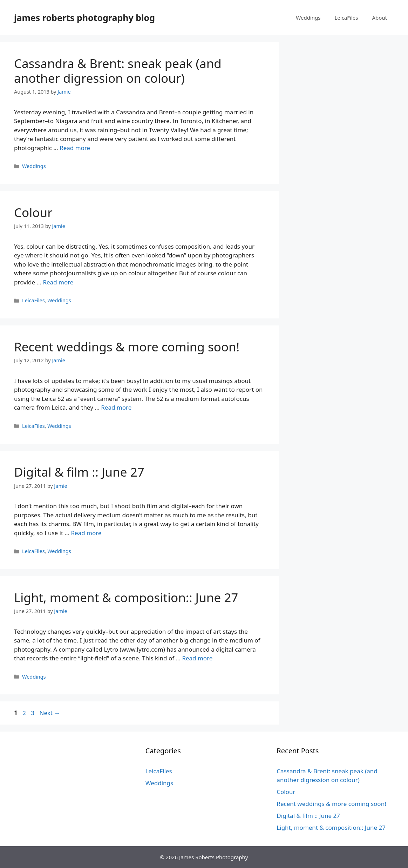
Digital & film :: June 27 (79, 472)
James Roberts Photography (213, 857)
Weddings (308, 18)
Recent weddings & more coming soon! (127, 347)
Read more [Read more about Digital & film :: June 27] (86, 533)
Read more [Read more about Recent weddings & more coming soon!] (116, 407)
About (379, 18)
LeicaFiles (346, 18)
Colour (33, 212)
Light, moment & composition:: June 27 (126, 597)
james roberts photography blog (84, 18)
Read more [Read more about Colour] (58, 282)
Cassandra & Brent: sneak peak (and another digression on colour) (118, 71)
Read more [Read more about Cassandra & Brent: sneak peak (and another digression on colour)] (75, 148)
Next (50, 713)
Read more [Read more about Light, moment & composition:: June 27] (197, 658)
